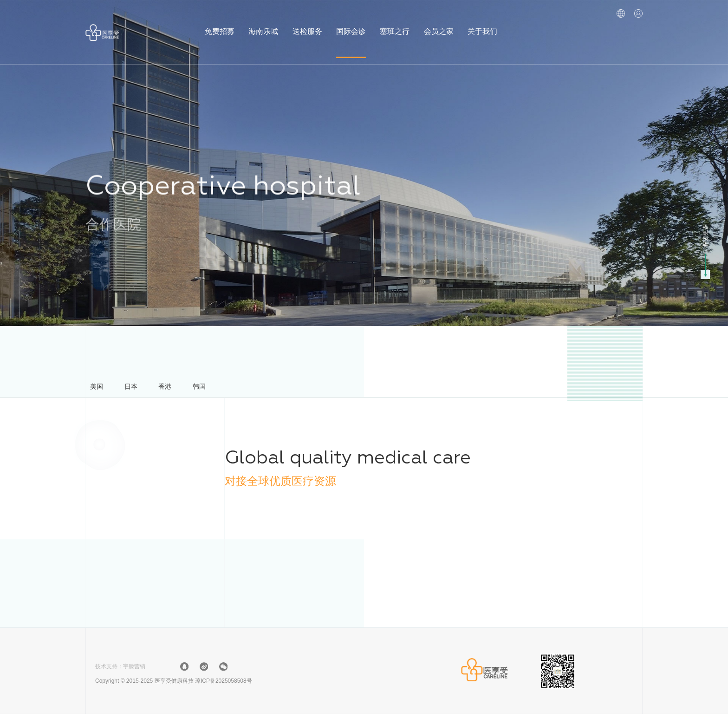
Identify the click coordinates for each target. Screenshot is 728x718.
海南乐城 (263, 25)
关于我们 (482, 25)
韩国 (227, 389)
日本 (143, 389)
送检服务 (307, 25)
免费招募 (220, 25)
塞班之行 (395, 25)
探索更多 (705, 235)
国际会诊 (351, 25)
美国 (101, 389)
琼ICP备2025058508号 (224, 685)
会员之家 (439, 25)
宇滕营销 (134, 671)
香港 (185, 389)
